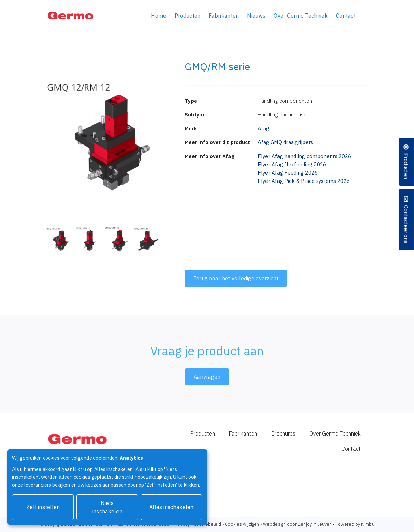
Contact (346, 16)
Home (159, 16)
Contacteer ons (406, 224)
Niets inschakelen (107, 507)
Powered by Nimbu (355, 524)
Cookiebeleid (207, 524)
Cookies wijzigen (242, 524)
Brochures (283, 433)
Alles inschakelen (171, 507)
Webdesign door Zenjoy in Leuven (297, 524)
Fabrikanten (224, 16)
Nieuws (256, 16)
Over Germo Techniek (301, 16)
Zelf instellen (43, 507)
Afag (264, 128)
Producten (187, 16)
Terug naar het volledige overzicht (236, 278)
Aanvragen (207, 377)
